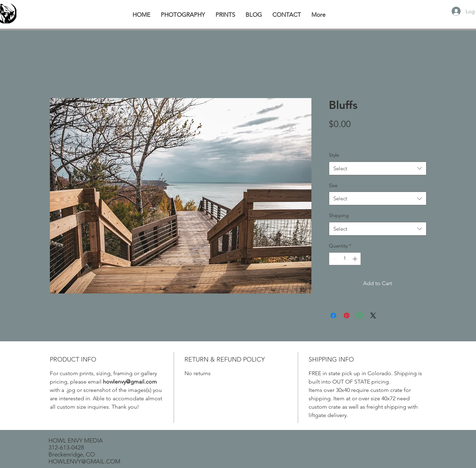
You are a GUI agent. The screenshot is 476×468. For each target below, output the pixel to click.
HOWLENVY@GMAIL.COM (84, 461)
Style (334, 155)
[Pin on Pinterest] (347, 315)
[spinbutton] (345, 259)
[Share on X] (373, 315)
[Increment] (356, 259)
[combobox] (378, 168)
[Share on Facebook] (333, 315)
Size (333, 185)
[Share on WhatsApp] (360, 315)
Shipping (339, 215)
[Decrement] (334, 259)
